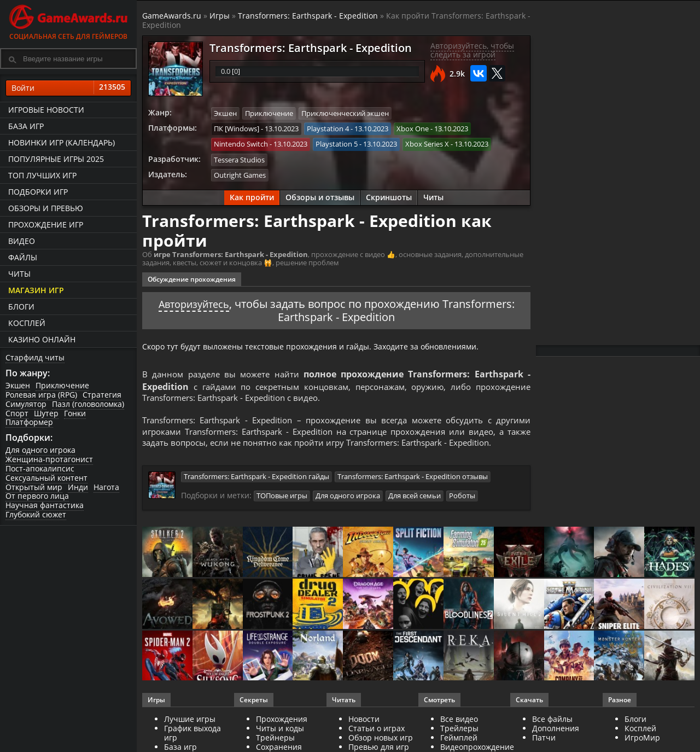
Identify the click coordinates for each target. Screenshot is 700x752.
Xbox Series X (427, 143)
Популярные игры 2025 (56, 159)
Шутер (46, 413)
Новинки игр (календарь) (62, 142)
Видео (22, 241)
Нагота (106, 487)
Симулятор (26, 404)
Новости (364, 733)
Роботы (462, 509)
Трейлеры (459, 741)
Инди (78, 487)
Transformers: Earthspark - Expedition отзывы (413, 490)
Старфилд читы (35, 357)
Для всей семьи (415, 509)
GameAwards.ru (172, 16)
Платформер (29, 422)
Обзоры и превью (46, 208)
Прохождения (282, 733)
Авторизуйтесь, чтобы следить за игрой (472, 50)
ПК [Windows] (237, 128)
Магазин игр (36, 290)
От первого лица (37, 496)
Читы (19, 274)
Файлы (23, 257)
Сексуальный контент (46, 478)
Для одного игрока (40, 450)
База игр (26, 126)
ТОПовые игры (282, 509)
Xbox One (413, 128)
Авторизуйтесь (194, 302)
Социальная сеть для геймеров (68, 21)
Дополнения (556, 741)
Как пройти (252, 195)
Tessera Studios (239, 158)
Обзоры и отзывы (320, 195)
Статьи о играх (377, 741)
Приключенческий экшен (345, 113)
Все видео (459, 733)
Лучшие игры (190, 733)
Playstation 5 (337, 143)
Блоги (21, 307)
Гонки (75, 413)
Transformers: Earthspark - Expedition (308, 16)
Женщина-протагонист (49, 459)
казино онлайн (42, 339)
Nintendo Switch (241, 143)
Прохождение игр (46, 225)
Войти (68, 88)
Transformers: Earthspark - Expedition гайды (256, 490)
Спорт (17, 413)
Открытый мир (34, 487)
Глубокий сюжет (36, 514)
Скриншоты (389, 195)
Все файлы (552, 733)
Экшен (18, 385)
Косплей (27, 323)
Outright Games (240, 173)
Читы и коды (280, 741)
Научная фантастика (45, 505)
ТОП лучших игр (42, 175)
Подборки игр (38, 192)
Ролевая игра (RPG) (41, 395)
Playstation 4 (328, 128)
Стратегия (102, 395)
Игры (220, 16)
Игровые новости (46, 110)
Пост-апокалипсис (40, 468)
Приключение (62, 385)
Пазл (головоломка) (88, 404)
